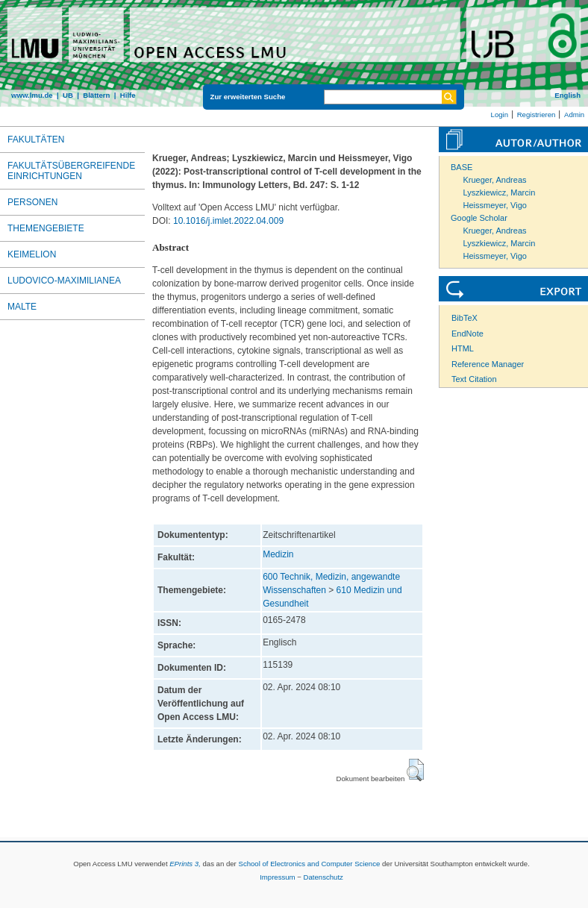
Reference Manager (488, 364)
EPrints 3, (185, 864)
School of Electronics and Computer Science (309, 864)
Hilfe (128, 95)
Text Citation (474, 379)
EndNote (467, 334)
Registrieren (537, 115)
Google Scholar (479, 218)
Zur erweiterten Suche (248, 97)
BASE (462, 167)
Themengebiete (46, 228)
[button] (415, 770)
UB (68, 95)
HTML (463, 348)
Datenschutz (323, 877)
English (567, 95)
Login (500, 115)
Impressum (277, 877)
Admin (574, 115)
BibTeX (465, 318)
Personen (32, 202)
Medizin (278, 554)
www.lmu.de (32, 95)
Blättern (96, 95)
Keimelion (32, 254)
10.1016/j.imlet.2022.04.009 (228, 221)
